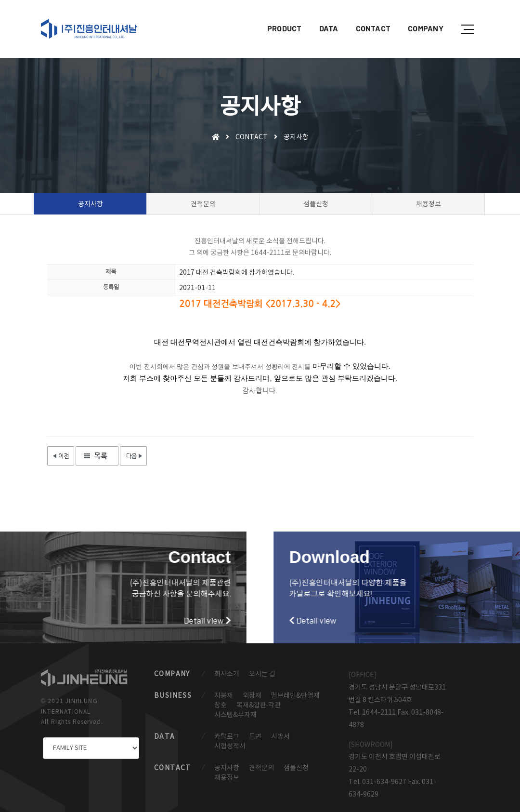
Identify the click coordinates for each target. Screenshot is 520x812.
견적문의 (261, 768)
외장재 (252, 696)
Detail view (94, 620)
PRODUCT (278, 17)
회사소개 (227, 674)
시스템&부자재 (235, 715)
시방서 (280, 737)
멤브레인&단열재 (295, 696)
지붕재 (224, 696)
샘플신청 (296, 768)
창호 (221, 706)
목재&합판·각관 (259, 706)
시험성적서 (230, 746)
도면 (255, 737)
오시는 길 (262, 674)
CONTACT (367, 17)
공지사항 (227, 768)
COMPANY (419, 17)
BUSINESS (173, 696)
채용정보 (227, 778)
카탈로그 (227, 737)
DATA (322, 17)
